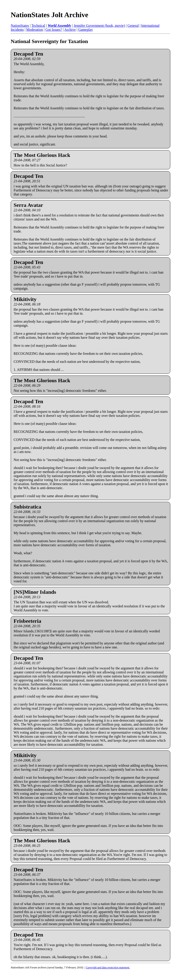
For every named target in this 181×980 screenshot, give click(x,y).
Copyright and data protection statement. (108, 968)
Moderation (35, 30)
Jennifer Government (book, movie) (99, 26)
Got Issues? (54, 30)
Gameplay (86, 30)
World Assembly (59, 26)
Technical (38, 26)
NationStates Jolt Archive (49, 15)
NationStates (20, 26)
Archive (70, 30)
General (133, 26)
